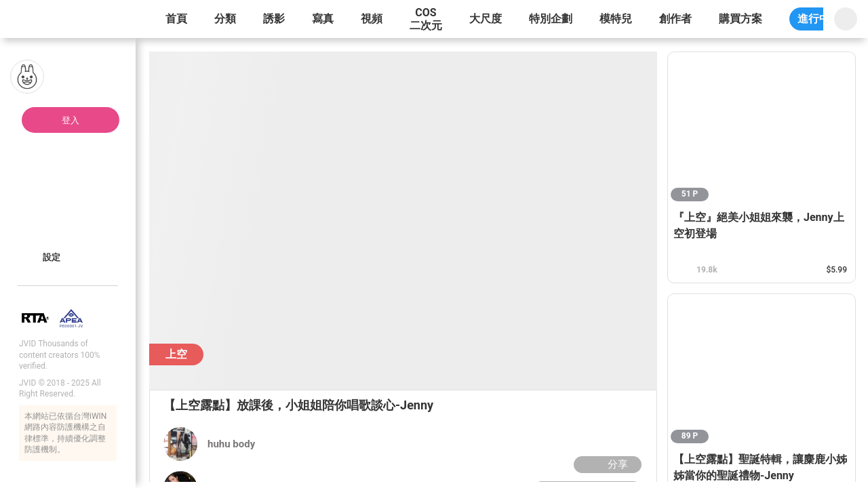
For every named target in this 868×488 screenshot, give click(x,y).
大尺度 (486, 19)
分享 (606, 464)
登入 (71, 120)
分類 (225, 19)
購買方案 (741, 19)
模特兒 (616, 19)
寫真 (323, 19)
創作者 (675, 19)
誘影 (274, 19)
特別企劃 (551, 19)
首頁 (176, 19)
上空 (176, 354)
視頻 (372, 19)
